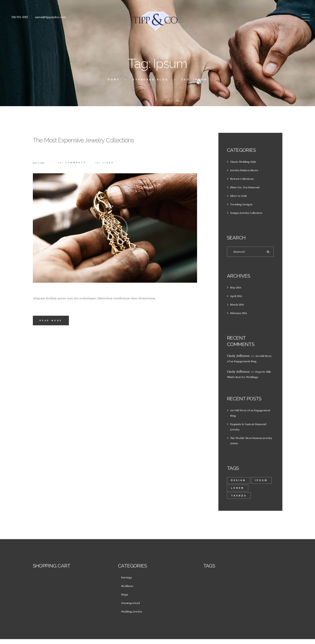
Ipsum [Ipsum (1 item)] (238, 491)
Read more (53, 340)
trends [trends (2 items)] (239, 500)
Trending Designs (243, 204)
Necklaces (128, 591)
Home (114, 80)
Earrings (127, 582)
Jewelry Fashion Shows (247, 170)
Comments (79, 179)
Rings (125, 599)
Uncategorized (132, 608)
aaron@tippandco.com (50, 17)
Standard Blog (150, 80)
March (239, 307)
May (237, 290)
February (240, 315)
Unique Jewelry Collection (249, 213)
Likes (118, 179)
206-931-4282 (20, 17)
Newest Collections (244, 179)
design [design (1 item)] (239, 483)
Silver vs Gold (240, 196)
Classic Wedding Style (246, 162)
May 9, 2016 (41, 179)
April (238, 298)
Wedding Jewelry (134, 616)
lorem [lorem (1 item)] (261, 491)
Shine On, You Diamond (248, 187)
